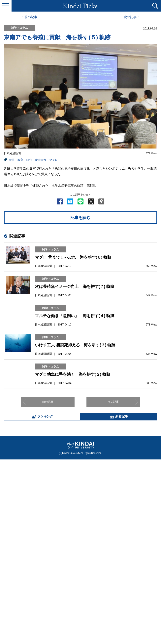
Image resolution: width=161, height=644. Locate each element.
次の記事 (130, 17)
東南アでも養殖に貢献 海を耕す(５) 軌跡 (57, 37)
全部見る (80, 600)
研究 (29, 160)
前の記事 (31, 17)
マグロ (53, 160)
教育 (20, 160)
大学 (12, 160)
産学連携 (41, 160)
